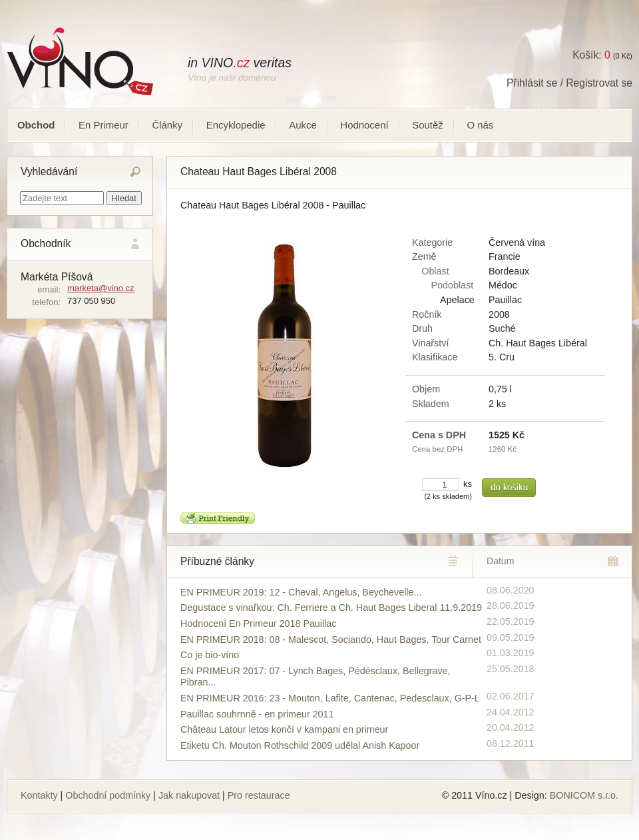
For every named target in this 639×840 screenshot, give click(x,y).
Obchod (36, 125)
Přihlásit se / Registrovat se (569, 83)
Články (167, 125)
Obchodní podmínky (108, 795)
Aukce (303, 125)
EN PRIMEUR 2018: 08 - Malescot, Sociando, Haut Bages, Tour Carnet (331, 639)
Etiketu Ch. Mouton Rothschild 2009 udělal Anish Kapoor (300, 745)
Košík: (591, 55)
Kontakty (39, 795)
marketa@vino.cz (101, 288)
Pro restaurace (259, 795)
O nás (480, 125)
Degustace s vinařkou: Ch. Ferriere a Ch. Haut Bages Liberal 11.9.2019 (331, 608)
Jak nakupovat (189, 795)
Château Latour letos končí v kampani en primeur (284, 729)
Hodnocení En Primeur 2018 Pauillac (258, 624)
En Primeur (104, 125)
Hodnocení (364, 125)
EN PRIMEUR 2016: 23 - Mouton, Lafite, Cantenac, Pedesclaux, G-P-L (330, 698)
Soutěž (428, 125)
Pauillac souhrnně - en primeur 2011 (257, 714)
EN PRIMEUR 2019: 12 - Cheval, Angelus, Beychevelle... (301, 592)
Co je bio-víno (210, 655)
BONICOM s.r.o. (584, 795)
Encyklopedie (236, 125)
